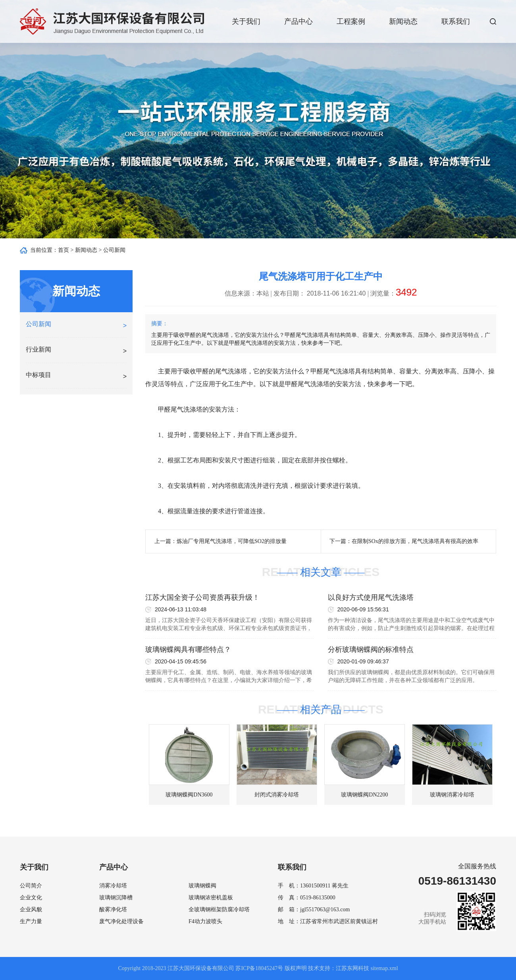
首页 (64, 250)
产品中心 (298, 21)
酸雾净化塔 (113, 909)
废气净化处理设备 (121, 921)
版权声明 (296, 968)
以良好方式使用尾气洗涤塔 (371, 597)
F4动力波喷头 (205, 921)
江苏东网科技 (352, 968)
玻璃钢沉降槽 (116, 898)
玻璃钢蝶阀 (202, 886)
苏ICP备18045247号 (259, 968)
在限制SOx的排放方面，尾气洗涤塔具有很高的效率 (415, 541)
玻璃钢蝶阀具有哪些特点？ (188, 649)
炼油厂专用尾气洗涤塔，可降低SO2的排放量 (232, 541)
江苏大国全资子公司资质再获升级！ (202, 597)
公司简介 (31, 886)
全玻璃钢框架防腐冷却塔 (219, 909)
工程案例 (351, 21)
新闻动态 (403, 21)
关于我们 (246, 21)
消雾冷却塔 (113, 886)
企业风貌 (31, 909)
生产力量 (31, 921)
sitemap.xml (384, 968)
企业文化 (31, 898)
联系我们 (456, 21)
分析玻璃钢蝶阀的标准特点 (371, 649)
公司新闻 (114, 250)
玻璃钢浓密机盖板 (211, 898)
